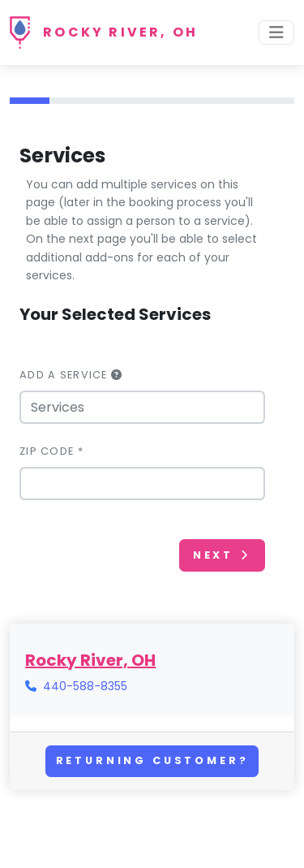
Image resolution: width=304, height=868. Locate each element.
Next (222, 555)
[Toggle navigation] (276, 32)
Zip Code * (51, 451)
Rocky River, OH (120, 32)
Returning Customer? (152, 760)
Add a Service (71, 375)
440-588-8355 (85, 686)
